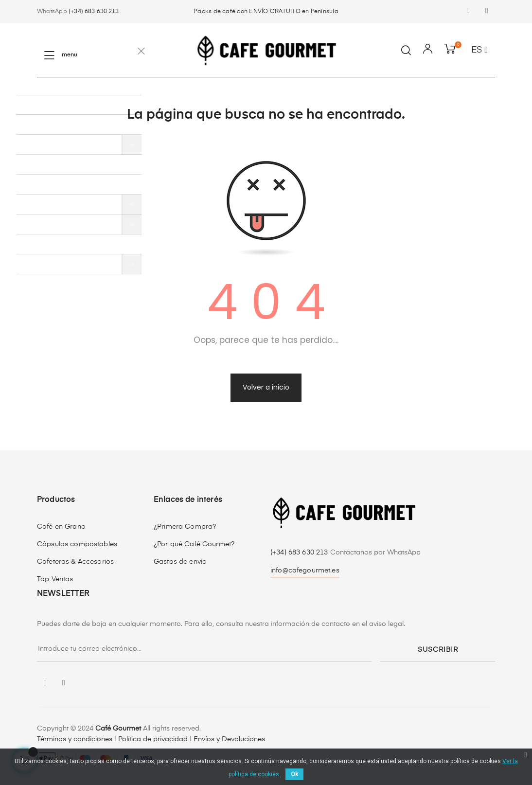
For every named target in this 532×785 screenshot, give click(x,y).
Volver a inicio (266, 387)
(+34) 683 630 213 (94, 12)
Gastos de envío (180, 562)
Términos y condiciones (75, 739)
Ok (294, 774)
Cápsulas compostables (77, 544)
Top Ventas (55, 579)
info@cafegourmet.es (305, 571)
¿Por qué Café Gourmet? (194, 544)
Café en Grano (61, 527)
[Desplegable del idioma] (479, 51)
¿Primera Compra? (185, 527)
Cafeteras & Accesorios (75, 562)
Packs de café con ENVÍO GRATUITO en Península (266, 12)
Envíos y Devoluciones (229, 739)
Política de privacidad (153, 739)
